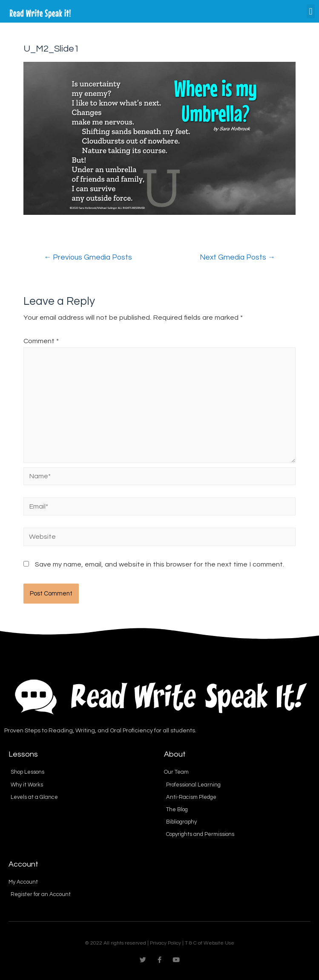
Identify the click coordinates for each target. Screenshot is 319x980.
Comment (41, 341)
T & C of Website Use (210, 943)
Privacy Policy (165, 943)
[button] (311, 11)
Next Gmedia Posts (238, 257)
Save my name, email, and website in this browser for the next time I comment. (159, 564)
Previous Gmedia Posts (88, 257)
